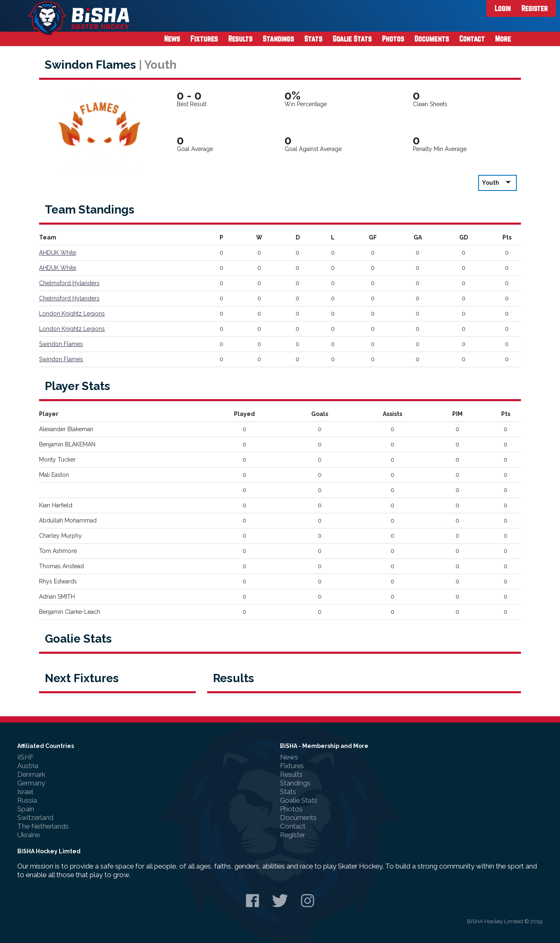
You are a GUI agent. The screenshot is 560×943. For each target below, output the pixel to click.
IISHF (25, 757)
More (503, 39)
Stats (313, 39)
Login (503, 8)
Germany (31, 783)
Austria (28, 766)
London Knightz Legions (72, 314)
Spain (26, 809)
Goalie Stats (352, 39)
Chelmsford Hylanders (69, 283)
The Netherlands (43, 826)
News (172, 39)
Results (240, 39)
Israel (25, 792)
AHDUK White (58, 253)
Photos (393, 39)
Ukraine (29, 835)
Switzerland (35, 818)
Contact (472, 39)
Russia (27, 800)
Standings (278, 39)
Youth (498, 182)
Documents (432, 39)
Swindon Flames (61, 344)
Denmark (31, 774)
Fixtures (204, 39)
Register (535, 8)
